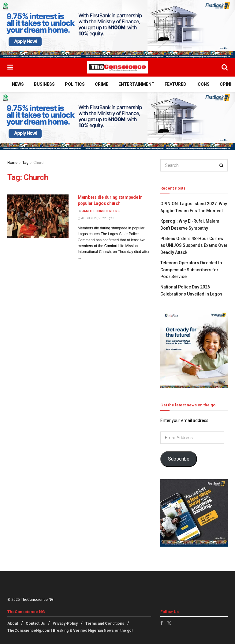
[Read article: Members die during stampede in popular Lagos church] (38, 216)
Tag (25, 163)
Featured (175, 84)
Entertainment (136, 84)
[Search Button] (225, 67)
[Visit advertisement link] (117, 29)
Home (12, 163)
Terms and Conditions (105, 623)
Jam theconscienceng (101, 211)
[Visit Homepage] (117, 67)
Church (39, 163)
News (18, 84)
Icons (203, 84)
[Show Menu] (10, 67)
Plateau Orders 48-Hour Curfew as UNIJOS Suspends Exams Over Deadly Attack (194, 245)
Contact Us (35, 623)
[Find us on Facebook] (162, 623)
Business (44, 84)
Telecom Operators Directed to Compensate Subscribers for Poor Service (191, 270)
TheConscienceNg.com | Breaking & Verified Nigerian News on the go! (70, 631)
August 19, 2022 (92, 218)
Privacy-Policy (65, 623)
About (13, 623)
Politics (75, 84)
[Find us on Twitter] (169, 623)
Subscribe (179, 459)
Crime (102, 84)
